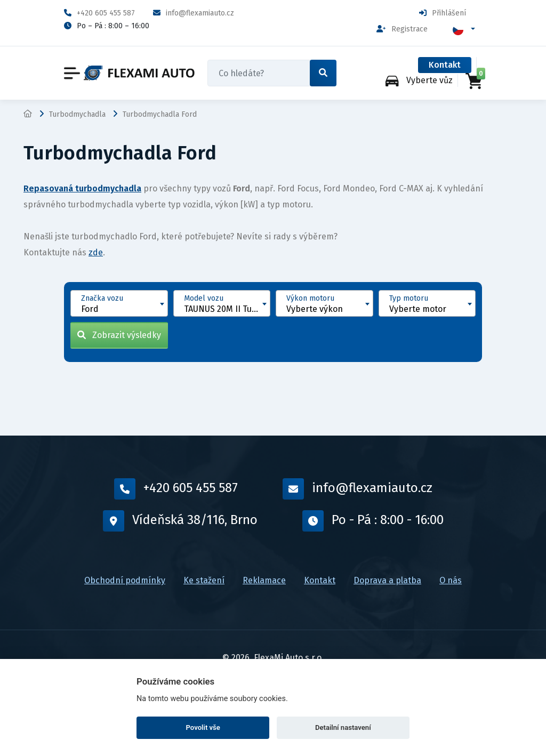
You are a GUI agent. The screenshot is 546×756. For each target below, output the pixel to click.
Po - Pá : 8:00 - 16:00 (373, 521)
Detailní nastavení (343, 727)
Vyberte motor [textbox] (418, 309)
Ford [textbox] (90, 309)
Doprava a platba (387, 580)
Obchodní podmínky (125, 580)
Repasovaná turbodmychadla (82, 188)
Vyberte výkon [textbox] (315, 309)
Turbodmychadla (77, 114)
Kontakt (445, 65)
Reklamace (264, 580)
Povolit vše (203, 727)
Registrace (402, 29)
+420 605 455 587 (99, 13)
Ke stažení (204, 580)
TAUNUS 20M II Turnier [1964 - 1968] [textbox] (227, 309)
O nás (451, 580)
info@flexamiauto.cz (194, 13)
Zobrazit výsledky (119, 335)
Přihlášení (443, 13)
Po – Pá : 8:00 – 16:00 (107, 26)
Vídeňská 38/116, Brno (180, 521)
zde (96, 252)
